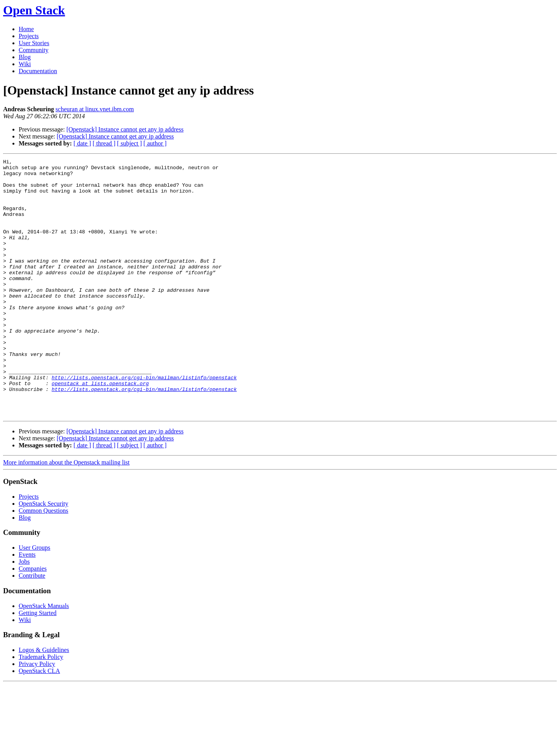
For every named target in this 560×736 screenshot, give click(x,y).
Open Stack (34, 10)
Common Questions (44, 562)
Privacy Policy (37, 715)
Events (27, 606)
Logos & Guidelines (44, 701)
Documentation (38, 71)
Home (26, 29)
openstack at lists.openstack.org (100, 429)
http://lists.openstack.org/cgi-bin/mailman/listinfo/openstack (144, 422)
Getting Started (38, 664)
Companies (33, 620)
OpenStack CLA (39, 722)
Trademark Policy (41, 708)
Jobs (24, 613)
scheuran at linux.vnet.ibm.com (95, 109)
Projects (29, 36)
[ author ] (155, 143)
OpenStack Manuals (44, 657)
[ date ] (82, 143)
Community (33, 50)
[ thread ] (104, 143)
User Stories (34, 43)
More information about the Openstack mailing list (66, 514)
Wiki (25, 64)
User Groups (34, 599)
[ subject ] (129, 143)
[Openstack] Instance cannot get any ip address (125, 129)
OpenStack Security (44, 555)
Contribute (32, 627)
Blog (25, 57)
